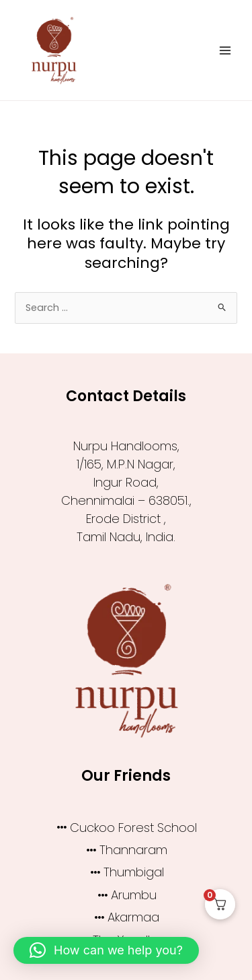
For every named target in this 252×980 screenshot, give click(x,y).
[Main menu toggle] (225, 50)
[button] (106, 950)
